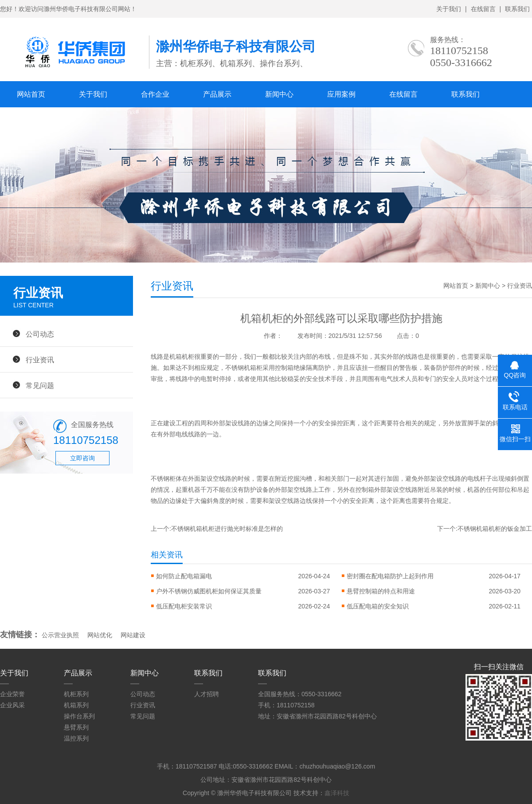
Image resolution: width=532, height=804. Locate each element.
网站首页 (31, 94)
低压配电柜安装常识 (184, 606)
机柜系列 (76, 694)
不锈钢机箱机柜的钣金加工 (495, 529)
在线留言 (483, 9)
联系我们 (517, 9)
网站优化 (100, 635)
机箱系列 (76, 705)
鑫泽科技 (337, 793)
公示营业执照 (60, 635)
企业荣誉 (12, 694)
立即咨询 (82, 458)
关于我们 (449, 9)
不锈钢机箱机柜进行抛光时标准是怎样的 (227, 529)
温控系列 (76, 738)
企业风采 (12, 705)
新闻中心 (279, 94)
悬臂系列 (76, 727)
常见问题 (40, 385)
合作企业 (155, 94)
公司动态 (40, 334)
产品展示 (217, 94)
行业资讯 (40, 360)
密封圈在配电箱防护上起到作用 (390, 576)
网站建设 (133, 635)
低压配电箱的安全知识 (378, 606)
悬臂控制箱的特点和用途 (381, 591)
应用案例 (341, 94)
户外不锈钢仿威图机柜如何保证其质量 (209, 591)
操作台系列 (79, 716)
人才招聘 (207, 694)
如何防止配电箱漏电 (184, 576)
